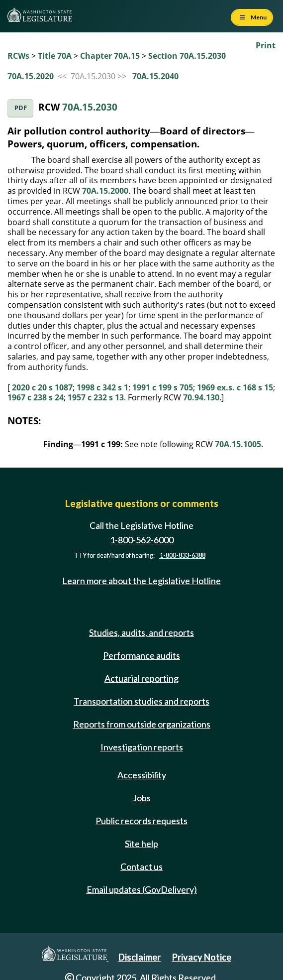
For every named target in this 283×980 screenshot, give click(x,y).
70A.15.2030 (90, 107)
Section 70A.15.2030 (187, 56)
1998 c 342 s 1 (102, 387)
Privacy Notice (202, 957)
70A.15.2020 (31, 76)
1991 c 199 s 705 (163, 387)
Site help (141, 844)
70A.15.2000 (105, 191)
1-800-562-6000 (142, 540)
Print (266, 45)
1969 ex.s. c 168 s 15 (235, 387)
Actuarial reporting (141, 678)
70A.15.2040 (155, 76)
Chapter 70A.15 (110, 56)
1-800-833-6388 (183, 555)
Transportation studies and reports (141, 701)
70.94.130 (201, 397)
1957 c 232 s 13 (96, 397)
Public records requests (141, 821)
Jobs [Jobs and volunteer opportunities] (142, 798)
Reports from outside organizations (142, 724)
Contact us (141, 866)
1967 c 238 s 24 (36, 397)
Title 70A (55, 56)
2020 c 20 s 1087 (42, 387)
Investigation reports (142, 747)
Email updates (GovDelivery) (142, 889)
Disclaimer (140, 957)
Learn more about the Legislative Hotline (141, 581)
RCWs (18, 56)
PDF (21, 108)
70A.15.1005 (238, 444)
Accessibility (142, 775)
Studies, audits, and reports (141, 632)
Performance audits (141, 655)
